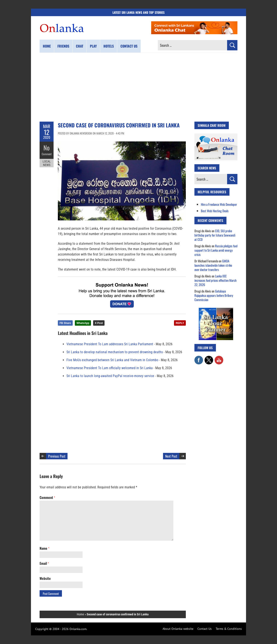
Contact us (129, 46)
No (47, 148)
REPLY (180, 323)
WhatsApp (83, 323)
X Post (99, 323)
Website (45, 578)
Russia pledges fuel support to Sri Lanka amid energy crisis (216, 250)
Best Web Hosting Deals (215, 211)
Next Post (171, 456)
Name (44, 548)
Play (93, 46)
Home (47, 46)
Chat (80, 46)
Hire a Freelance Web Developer (219, 204)
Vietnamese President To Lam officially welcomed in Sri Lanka (110, 368)
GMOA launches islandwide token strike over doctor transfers (213, 265)
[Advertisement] (138, 87)
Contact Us (205, 629)
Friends (63, 46)
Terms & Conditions (229, 629)
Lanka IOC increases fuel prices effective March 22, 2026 (215, 280)
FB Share (65, 323)
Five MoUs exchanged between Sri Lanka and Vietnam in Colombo (112, 360)
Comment (47, 154)
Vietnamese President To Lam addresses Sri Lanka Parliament (110, 344)
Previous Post (57, 456)
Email (44, 563)
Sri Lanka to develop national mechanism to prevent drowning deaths (115, 352)
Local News (47, 163)
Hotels (109, 46)
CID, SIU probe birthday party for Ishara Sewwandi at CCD (215, 235)
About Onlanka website (178, 629)
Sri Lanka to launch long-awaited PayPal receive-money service (110, 376)
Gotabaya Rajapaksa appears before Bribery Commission (214, 295)
